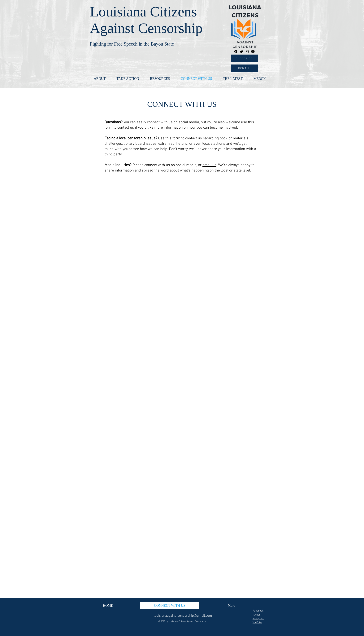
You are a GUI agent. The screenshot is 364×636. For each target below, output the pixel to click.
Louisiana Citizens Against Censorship (187, 621)
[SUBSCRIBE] (244, 58)
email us (209, 165)
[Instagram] (247, 51)
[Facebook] (236, 51)
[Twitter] (241, 51)
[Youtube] (253, 51)
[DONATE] (244, 68)
